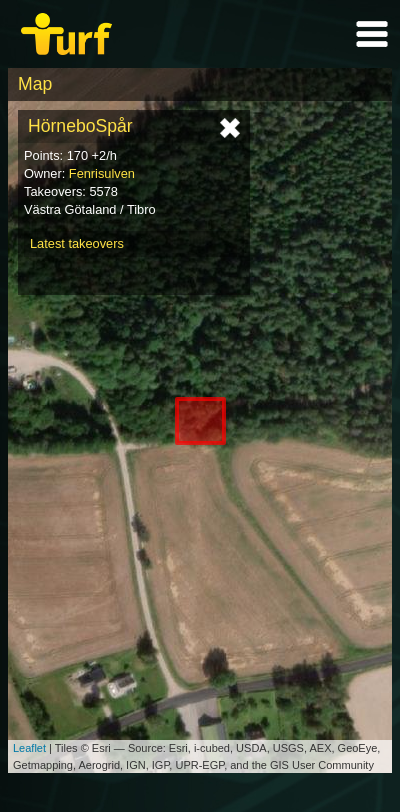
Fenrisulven (102, 173)
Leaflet (29, 748)
